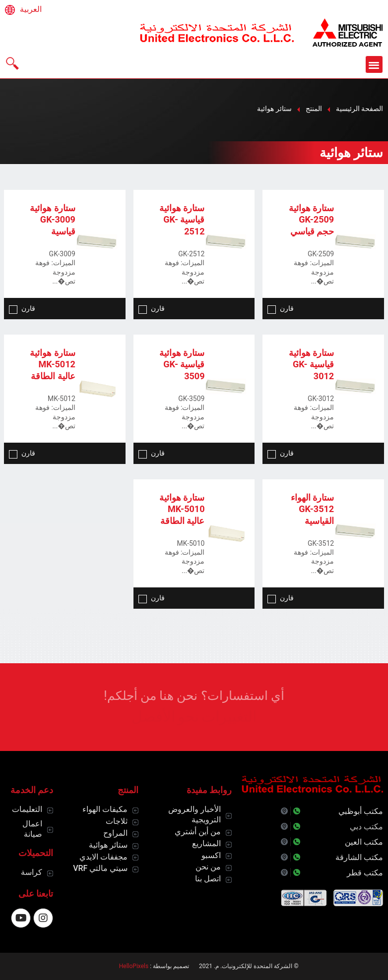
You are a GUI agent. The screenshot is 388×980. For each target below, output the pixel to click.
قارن (281, 308)
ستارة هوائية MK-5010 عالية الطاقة (182, 509)
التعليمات (27, 809)
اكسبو (211, 855)
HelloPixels (134, 966)
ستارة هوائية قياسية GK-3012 (311, 364)
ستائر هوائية (108, 845)
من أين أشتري (198, 832)
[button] (374, 65)
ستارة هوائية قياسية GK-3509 (182, 364)
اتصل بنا (208, 879)
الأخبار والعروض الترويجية (194, 814)
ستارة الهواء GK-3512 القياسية (312, 509)
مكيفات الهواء (105, 809)
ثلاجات (117, 821)
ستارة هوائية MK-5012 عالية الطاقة (52, 364)
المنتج (314, 109)
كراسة (32, 872)
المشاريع (206, 843)
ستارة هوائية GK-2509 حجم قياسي (311, 220)
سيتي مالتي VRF (100, 868)
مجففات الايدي (103, 857)
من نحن (208, 867)
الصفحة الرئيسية (359, 109)
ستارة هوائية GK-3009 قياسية (52, 220)
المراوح (115, 833)
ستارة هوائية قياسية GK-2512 (182, 220)
